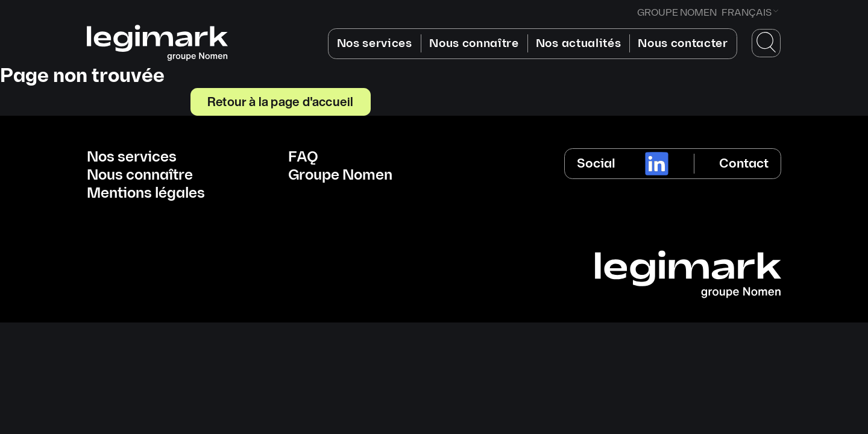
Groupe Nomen (340, 175)
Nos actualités (579, 44)
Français (747, 13)
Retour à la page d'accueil (280, 101)
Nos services (375, 44)
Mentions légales (146, 193)
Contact (744, 164)
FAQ (303, 157)
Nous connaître (474, 44)
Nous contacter (683, 44)
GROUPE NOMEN (677, 13)
